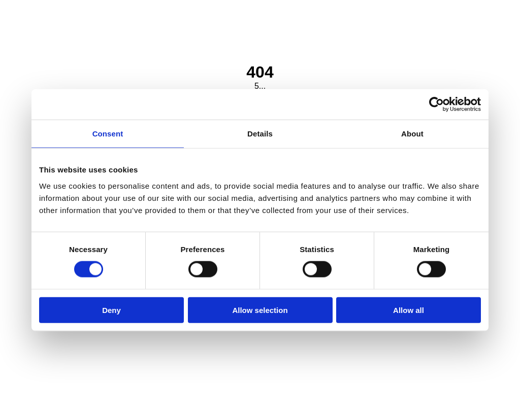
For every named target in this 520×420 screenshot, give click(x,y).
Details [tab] (260, 134)
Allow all (409, 310)
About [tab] (412, 134)
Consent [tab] (108, 134)
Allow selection (260, 310)
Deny (111, 310)
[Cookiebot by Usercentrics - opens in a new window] (436, 104)
